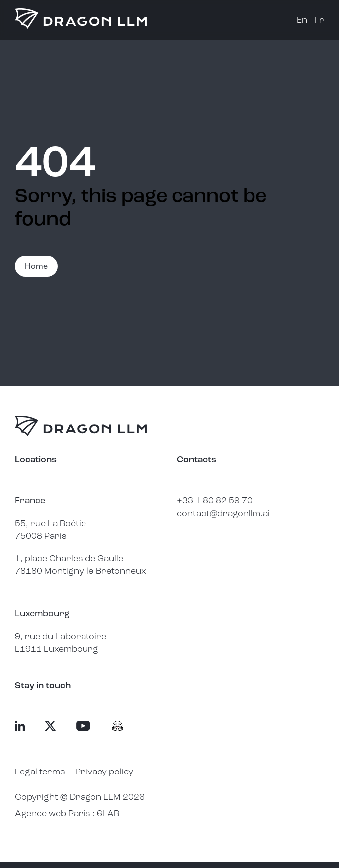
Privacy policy (104, 772)
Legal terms (40, 772)
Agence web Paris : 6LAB (67, 813)
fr (319, 20)
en (302, 20)
